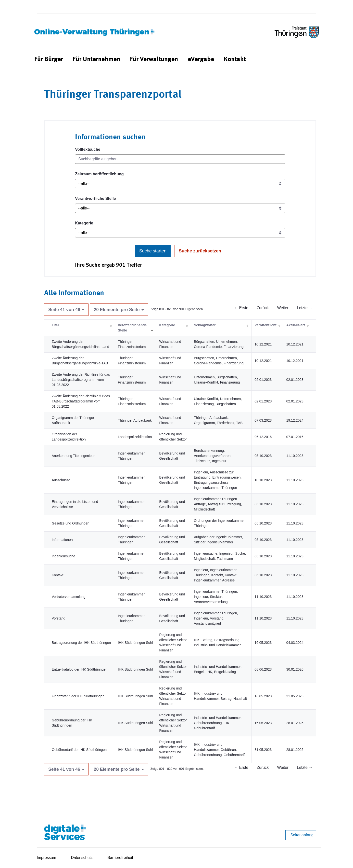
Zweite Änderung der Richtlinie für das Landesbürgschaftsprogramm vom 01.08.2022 (81, 380)
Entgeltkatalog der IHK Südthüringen (80, 669)
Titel (55, 325)
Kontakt (57, 575)
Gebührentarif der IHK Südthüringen (79, 750)
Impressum (46, 858)
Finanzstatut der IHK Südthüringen (78, 696)
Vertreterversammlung (69, 597)
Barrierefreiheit (120, 858)
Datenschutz (82, 858)
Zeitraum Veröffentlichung (99, 174)
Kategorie (84, 223)
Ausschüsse (61, 480)
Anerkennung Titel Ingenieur (73, 456)
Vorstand (58, 618)
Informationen (62, 540)
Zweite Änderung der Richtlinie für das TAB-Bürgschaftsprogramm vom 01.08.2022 (81, 401)
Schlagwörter (205, 325)
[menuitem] (49, 60)
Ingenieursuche (63, 556)
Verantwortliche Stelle (95, 199)
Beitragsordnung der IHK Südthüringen (81, 643)
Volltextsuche (88, 149)
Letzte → (305, 308)
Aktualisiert (296, 325)
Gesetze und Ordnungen (70, 523)
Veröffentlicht (265, 325)
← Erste (241, 308)
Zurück (263, 308)
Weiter (283, 308)
